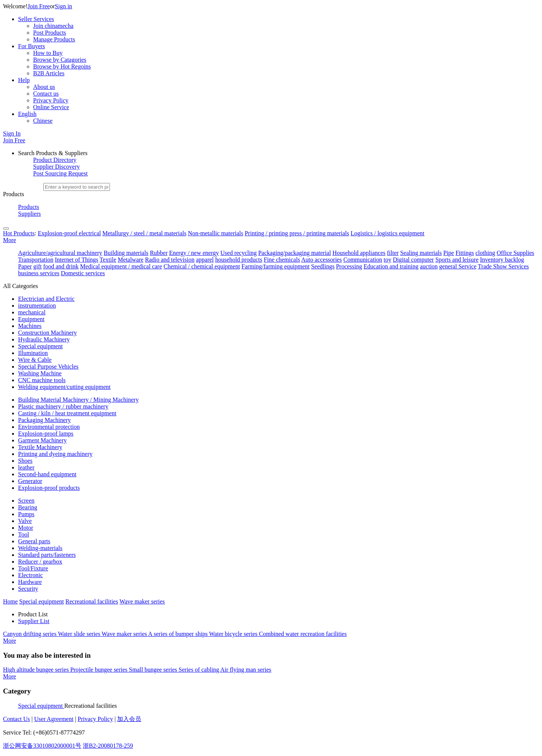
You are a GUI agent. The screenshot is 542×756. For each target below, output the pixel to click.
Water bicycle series (234, 634)
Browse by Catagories (60, 60)
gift (37, 266)
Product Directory (55, 160)
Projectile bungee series (100, 670)
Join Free (39, 6)
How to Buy (48, 53)
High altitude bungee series (37, 670)
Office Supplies (516, 253)
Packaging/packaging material (295, 253)
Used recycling (239, 253)
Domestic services (83, 273)
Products (29, 207)
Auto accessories (321, 260)
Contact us (46, 94)
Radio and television (170, 260)
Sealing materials (421, 253)
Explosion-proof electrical (69, 233)
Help (24, 80)
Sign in (64, 6)
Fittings (465, 253)
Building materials (126, 253)
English (27, 114)
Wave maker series (125, 634)
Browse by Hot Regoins (62, 66)
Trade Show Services (503, 266)
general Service (458, 266)
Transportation (36, 260)
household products (239, 260)
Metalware (131, 260)
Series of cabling (200, 670)
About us (44, 87)
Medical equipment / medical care (121, 266)
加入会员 (129, 719)
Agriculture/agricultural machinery (60, 253)
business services (39, 273)
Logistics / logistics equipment (388, 233)
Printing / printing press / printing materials (297, 233)
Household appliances (359, 253)
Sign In (12, 133)
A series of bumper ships (179, 634)
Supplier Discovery (56, 167)
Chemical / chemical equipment (202, 266)
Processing (349, 266)
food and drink (61, 266)
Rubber (159, 253)
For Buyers (32, 46)
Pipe (449, 253)
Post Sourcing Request (60, 173)
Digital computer (413, 260)
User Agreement (54, 719)
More (10, 240)
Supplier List (34, 621)
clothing (485, 253)
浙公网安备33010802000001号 (42, 746)
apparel (205, 260)
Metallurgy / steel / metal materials (144, 233)
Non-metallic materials (215, 233)
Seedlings (323, 266)
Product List (33, 614)
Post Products (50, 33)
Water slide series (80, 634)
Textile (108, 260)
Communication (363, 260)
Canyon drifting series (30, 634)
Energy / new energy (194, 253)
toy (387, 260)
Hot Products (19, 233)
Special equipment (41, 706)
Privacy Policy (51, 100)
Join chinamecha (53, 26)
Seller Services (36, 19)
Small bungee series (154, 670)
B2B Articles (49, 73)
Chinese (43, 121)
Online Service (51, 107)
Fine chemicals (282, 260)
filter (393, 253)
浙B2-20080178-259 (108, 746)
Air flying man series (246, 670)
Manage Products (54, 39)
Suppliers (29, 214)
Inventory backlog (502, 260)
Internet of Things (77, 260)
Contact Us (17, 719)
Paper (25, 266)
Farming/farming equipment (276, 266)
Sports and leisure (457, 260)
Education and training (391, 266)
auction (429, 266)
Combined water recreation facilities (303, 634)
